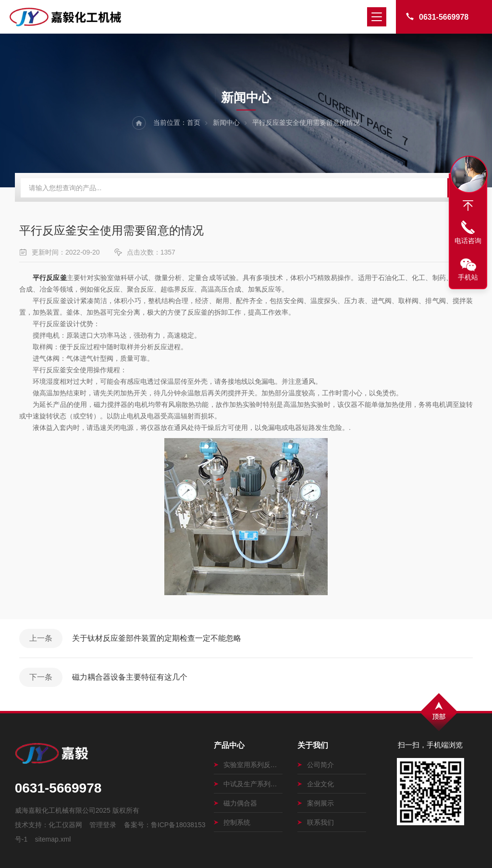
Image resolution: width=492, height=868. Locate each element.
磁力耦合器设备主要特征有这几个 (130, 677)
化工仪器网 (65, 825)
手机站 (468, 277)
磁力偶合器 (235, 803)
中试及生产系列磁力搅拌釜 (248, 784)
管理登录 (103, 825)
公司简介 (316, 765)
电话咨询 (468, 241)
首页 (194, 122)
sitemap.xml (53, 839)
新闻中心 (226, 122)
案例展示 (316, 803)
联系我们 (316, 822)
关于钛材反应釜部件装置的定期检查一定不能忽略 (157, 638)
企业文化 (316, 784)
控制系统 (232, 822)
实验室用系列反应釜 (248, 765)
